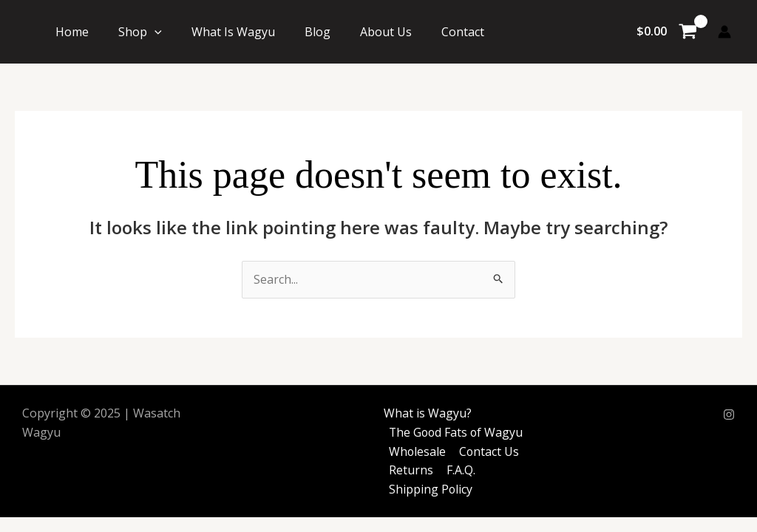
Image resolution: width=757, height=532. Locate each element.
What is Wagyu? (426, 414)
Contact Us (488, 451)
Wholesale (417, 451)
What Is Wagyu (233, 32)
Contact (463, 32)
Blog (318, 32)
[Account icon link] (724, 32)
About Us (386, 32)
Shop (140, 32)
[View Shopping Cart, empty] (666, 32)
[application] (155, 32)
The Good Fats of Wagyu (456, 432)
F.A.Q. (459, 470)
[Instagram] (729, 415)
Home (72, 32)
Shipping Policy (430, 489)
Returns (410, 470)
